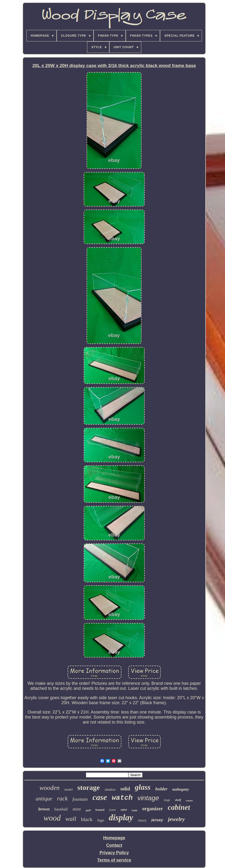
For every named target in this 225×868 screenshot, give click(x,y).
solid (125, 789)
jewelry (176, 819)
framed (100, 810)
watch (122, 798)
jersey (157, 820)
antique (44, 799)
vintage (148, 798)
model (68, 790)
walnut (189, 801)
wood (52, 818)
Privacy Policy (114, 853)
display (121, 818)
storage (89, 787)
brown (44, 809)
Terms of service (114, 860)
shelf (178, 800)
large (167, 800)
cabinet (179, 807)
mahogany (181, 789)
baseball (61, 809)
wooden (49, 788)
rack (62, 798)
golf (88, 810)
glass (143, 787)
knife (135, 810)
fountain (80, 799)
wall (71, 819)
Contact (114, 845)
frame (112, 810)
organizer (153, 809)
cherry (142, 820)
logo (101, 820)
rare (124, 810)
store (77, 809)
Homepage (114, 838)
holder (162, 789)
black (87, 819)
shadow (110, 789)
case (100, 797)
